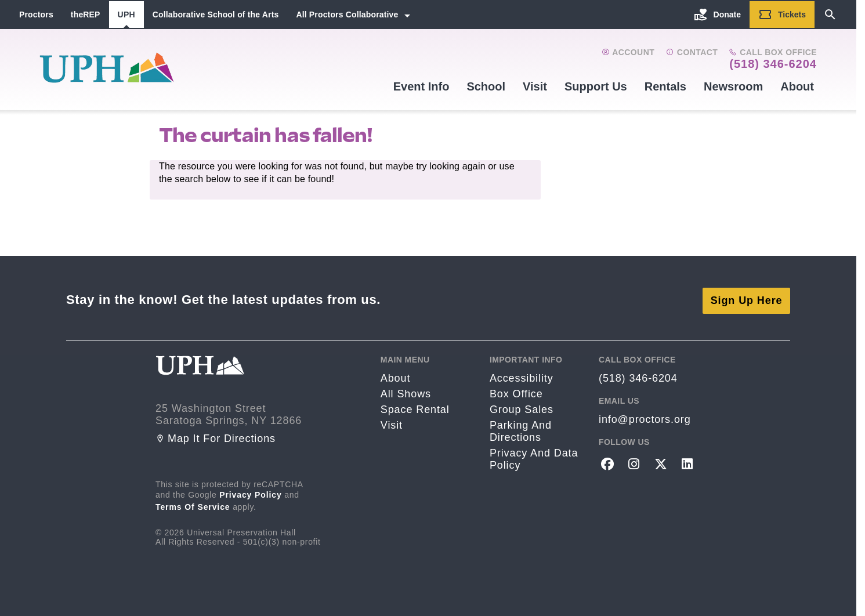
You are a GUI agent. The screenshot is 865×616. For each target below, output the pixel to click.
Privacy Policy (251, 492)
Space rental (415, 407)
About (797, 86)
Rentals (665, 86)
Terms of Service (193, 504)
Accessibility (522, 375)
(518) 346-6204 (773, 64)
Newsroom (733, 86)
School (486, 86)
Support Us (596, 86)
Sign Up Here (747, 298)
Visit (535, 86)
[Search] (830, 15)
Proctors (36, 15)
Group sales (522, 407)
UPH (126, 15)
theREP (86, 15)
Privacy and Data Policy (534, 456)
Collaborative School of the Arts (216, 15)
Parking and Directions (521, 428)
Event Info (421, 86)
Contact (692, 52)
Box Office (516, 391)
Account (628, 52)
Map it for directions (216, 436)
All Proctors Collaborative (347, 15)
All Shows (406, 391)
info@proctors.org (645, 416)
